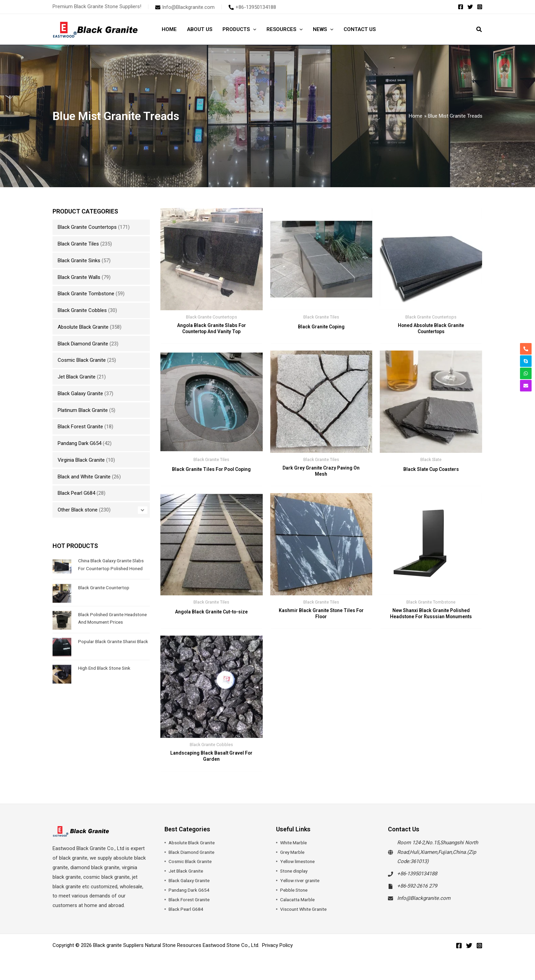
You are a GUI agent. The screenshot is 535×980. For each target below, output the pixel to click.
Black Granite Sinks (79, 261)
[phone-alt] (252, 7)
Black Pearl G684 (76, 493)
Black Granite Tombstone (86, 294)
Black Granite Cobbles (82, 310)
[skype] (526, 361)
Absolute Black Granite (83, 327)
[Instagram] (480, 7)
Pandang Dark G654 (79, 443)
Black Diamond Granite (83, 344)
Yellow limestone (299, 866)
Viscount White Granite (306, 914)
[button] (253, 29)
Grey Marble (293, 857)
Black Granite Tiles (78, 244)
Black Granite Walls (79, 277)
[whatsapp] (526, 373)
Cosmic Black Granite (82, 360)
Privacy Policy (277, 950)
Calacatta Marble (299, 905)
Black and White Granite (84, 477)
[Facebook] (461, 7)
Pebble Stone (295, 895)
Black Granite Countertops (87, 227)
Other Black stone (78, 510)
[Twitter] (470, 7)
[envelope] (185, 7)
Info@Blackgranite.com (424, 903)
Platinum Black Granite (83, 410)
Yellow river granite (301, 886)
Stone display (295, 876)
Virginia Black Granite (81, 460)
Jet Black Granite (77, 377)
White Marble (295, 848)
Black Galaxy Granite (80, 394)
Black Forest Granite (80, 427)
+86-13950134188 (417, 879)
